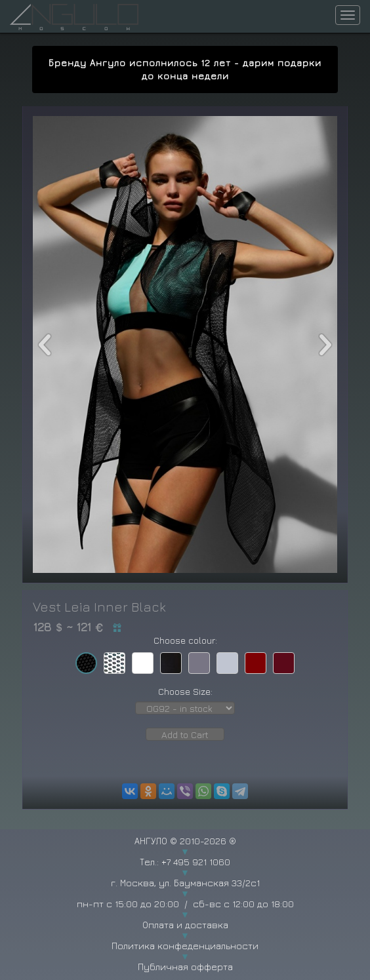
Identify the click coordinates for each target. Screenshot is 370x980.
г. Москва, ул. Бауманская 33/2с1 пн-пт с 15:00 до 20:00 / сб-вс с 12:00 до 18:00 (185, 893)
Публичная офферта (185, 967)
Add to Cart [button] (185, 735)
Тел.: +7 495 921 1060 (185, 862)
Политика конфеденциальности (185, 946)
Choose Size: (185, 691)
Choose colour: (185, 640)
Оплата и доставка (185, 925)
